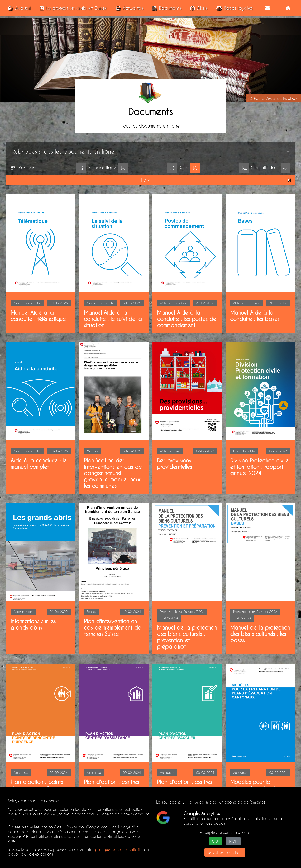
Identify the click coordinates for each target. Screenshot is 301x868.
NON (233, 841)
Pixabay (290, 98)
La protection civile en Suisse (72, 8)
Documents (165, 8)
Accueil (18, 8)
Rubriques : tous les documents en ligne (63, 151)
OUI (215, 841)
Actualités (128, 8)
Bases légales (233, 8)
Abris (198, 8)
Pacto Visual (265, 98)
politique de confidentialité (119, 849)
